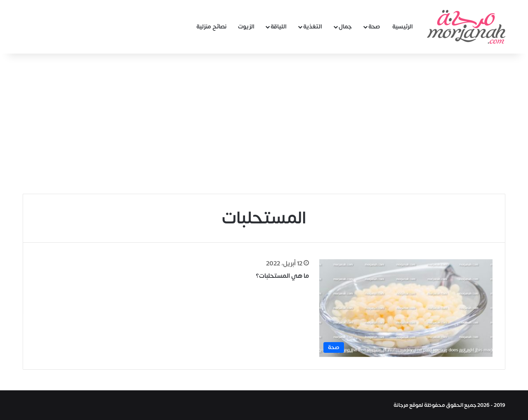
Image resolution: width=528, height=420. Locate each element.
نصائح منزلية (211, 27)
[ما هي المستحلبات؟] (406, 308)
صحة (374, 27)
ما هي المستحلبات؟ (282, 276)
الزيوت (246, 27)
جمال (345, 27)
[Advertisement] (264, 124)
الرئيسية (403, 27)
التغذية (313, 27)
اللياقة (279, 27)
